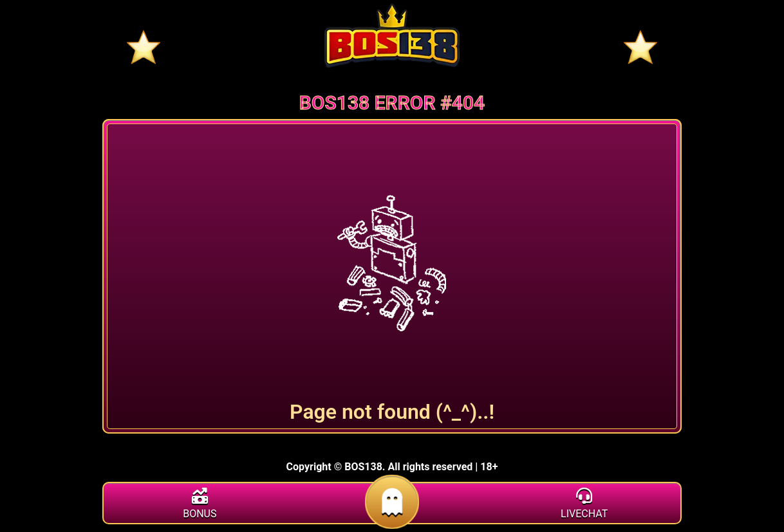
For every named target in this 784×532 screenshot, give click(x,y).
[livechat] (584, 505)
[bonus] (200, 505)
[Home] (392, 35)
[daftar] (392, 522)
